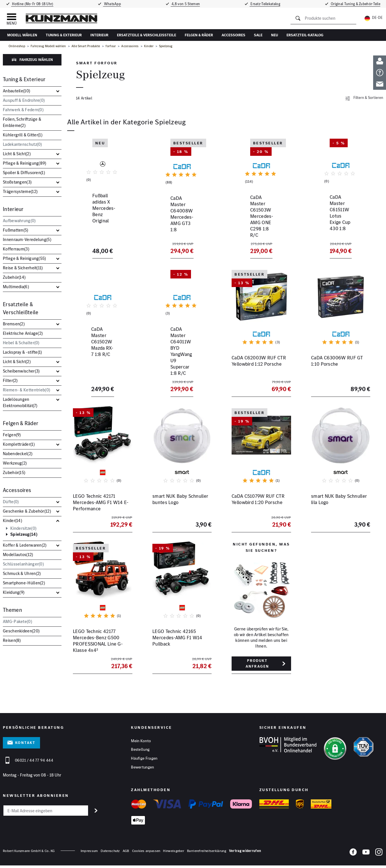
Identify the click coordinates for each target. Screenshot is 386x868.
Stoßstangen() (17, 182)
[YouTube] (366, 855)
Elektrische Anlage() (23, 333)
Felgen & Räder (199, 35)
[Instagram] (379, 855)
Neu (274, 35)
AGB (126, 853)
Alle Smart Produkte (86, 46)
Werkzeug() (15, 463)
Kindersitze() (23, 528)
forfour (111, 46)
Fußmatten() (16, 230)
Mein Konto (141, 743)
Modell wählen (22, 35)
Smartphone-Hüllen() (24, 583)
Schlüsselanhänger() (23, 564)
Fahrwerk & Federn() (23, 110)
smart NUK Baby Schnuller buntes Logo (180, 501)
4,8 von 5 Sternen (185, 4)
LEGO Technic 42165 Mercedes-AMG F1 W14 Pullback (177, 640)
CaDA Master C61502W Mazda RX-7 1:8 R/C (98, 365)
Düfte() (11, 502)
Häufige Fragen (144, 761)
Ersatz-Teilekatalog (266, 4)
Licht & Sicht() (17, 154)
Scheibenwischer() (21, 371)
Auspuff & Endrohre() (24, 100)
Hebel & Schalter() (21, 343)
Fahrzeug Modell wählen (48, 46)
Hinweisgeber (174, 853)
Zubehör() (14, 277)
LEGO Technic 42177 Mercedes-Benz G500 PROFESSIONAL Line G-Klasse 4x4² (98, 643)
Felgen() (12, 435)
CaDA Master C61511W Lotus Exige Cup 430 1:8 (337, 230)
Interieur (99, 35)
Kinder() (12, 520)
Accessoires (233, 35)
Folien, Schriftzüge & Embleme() (22, 122)
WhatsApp (112, 4)
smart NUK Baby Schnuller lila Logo (339, 501)
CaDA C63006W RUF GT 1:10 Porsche (337, 365)
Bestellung (140, 752)
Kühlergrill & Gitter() (23, 135)
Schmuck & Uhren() (22, 573)
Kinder (149, 46)
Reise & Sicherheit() (23, 268)
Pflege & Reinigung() (25, 163)
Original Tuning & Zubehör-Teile (356, 4)
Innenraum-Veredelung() (27, 239)
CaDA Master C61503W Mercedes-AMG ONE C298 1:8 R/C (260, 233)
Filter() (10, 380)
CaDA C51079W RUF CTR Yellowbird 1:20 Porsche (258, 501)
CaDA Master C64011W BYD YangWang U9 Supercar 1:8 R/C (182, 368)
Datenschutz (110, 853)
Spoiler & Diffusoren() (24, 173)
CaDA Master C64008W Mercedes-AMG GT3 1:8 (178, 230)
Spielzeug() (24, 534)
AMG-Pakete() (17, 621)
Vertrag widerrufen (245, 853)
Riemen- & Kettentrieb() (26, 390)
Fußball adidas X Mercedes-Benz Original (102, 230)
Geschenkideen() (21, 631)
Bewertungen (142, 769)
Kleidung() (14, 592)
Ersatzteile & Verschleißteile (147, 35)
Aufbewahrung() (19, 221)
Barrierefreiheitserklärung (207, 853)
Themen (12, 610)
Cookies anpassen (146, 853)
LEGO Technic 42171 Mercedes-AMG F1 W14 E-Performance (101, 504)
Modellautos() (18, 555)
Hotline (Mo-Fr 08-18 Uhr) (32, 4)
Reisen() (12, 640)
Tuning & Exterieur (64, 35)
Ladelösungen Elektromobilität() (20, 402)
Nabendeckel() (18, 454)
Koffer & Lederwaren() (25, 545)
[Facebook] (353, 855)
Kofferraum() (16, 249)
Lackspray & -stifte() (22, 352)
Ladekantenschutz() (22, 144)
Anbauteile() (16, 91)
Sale (258, 35)
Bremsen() (14, 324)
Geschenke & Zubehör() (27, 511)
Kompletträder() (19, 444)
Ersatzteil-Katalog (305, 35)
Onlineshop (17, 46)
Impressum (89, 853)
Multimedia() (16, 287)
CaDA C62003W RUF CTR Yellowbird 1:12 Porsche (259, 365)
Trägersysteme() (20, 191)
